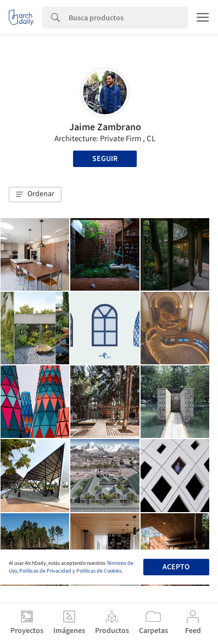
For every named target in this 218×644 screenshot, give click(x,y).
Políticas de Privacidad (45, 571)
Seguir (105, 159)
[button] (35, 195)
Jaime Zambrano (105, 127)
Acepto (176, 567)
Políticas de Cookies (99, 571)
